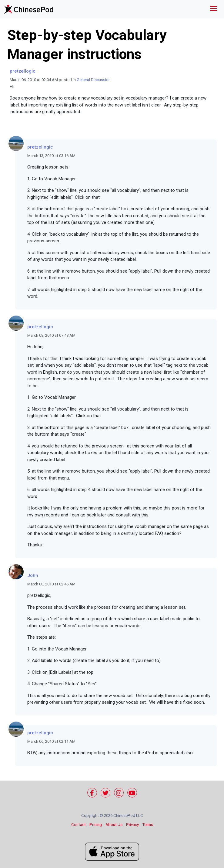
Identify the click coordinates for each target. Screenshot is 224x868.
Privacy (132, 825)
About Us (114, 825)
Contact (79, 825)
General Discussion (94, 80)
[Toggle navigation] (213, 9)
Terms (148, 825)
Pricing (96, 825)
